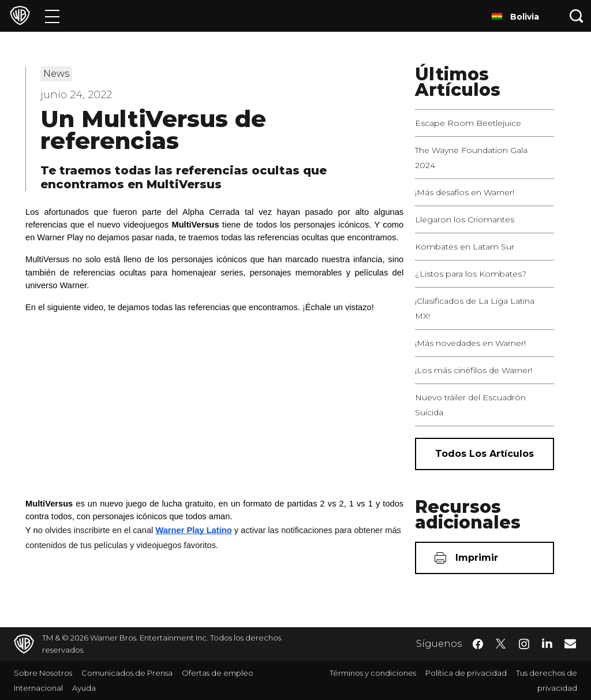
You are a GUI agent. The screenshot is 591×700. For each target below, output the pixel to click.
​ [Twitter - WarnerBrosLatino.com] (501, 644)
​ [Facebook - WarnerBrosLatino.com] (478, 644)
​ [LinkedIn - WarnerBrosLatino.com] (547, 643)
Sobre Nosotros (43, 673)
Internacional (38, 688)
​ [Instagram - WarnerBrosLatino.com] (524, 644)
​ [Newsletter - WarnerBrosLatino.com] (570, 643)
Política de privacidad (466, 673)
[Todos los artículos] (485, 454)
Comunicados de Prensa (127, 673)
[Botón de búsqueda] (577, 16)
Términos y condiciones (373, 673)
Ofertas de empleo (218, 673)
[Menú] (52, 16)
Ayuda (84, 688)
